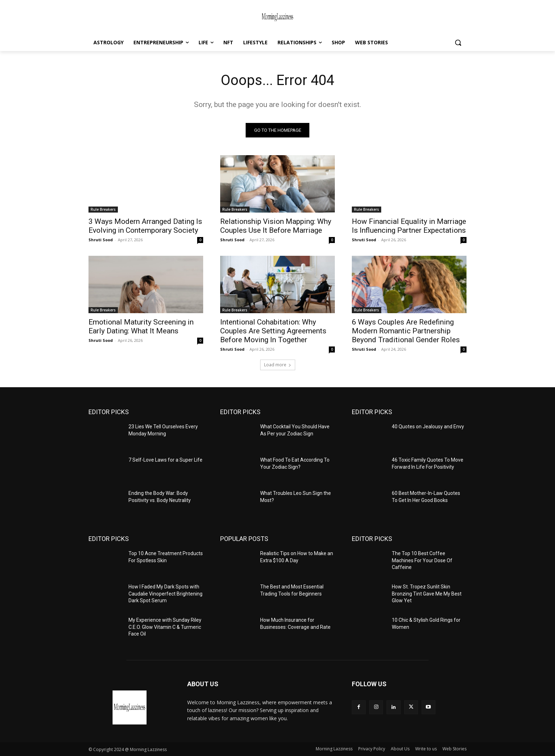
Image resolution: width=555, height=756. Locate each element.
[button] (458, 43)
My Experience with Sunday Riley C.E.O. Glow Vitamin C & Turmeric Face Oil (165, 627)
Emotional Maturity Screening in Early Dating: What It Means (141, 326)
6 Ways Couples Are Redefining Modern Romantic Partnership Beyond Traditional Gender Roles (406, 331)
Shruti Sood (101, 240)
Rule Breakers (103, 209)
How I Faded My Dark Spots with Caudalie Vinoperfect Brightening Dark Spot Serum (165, 594)
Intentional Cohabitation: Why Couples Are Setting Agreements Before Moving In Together (273, 331)
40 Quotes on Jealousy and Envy (428, 427)
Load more (278, 365)
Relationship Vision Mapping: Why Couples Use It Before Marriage (276, 226)
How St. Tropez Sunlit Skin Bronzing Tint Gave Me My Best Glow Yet (427, 594)
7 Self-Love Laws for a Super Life (165, 460)
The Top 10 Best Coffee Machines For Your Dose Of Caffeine (422, 560)
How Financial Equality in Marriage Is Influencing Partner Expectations (409, 226)
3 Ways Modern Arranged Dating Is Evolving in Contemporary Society (145, 226)
